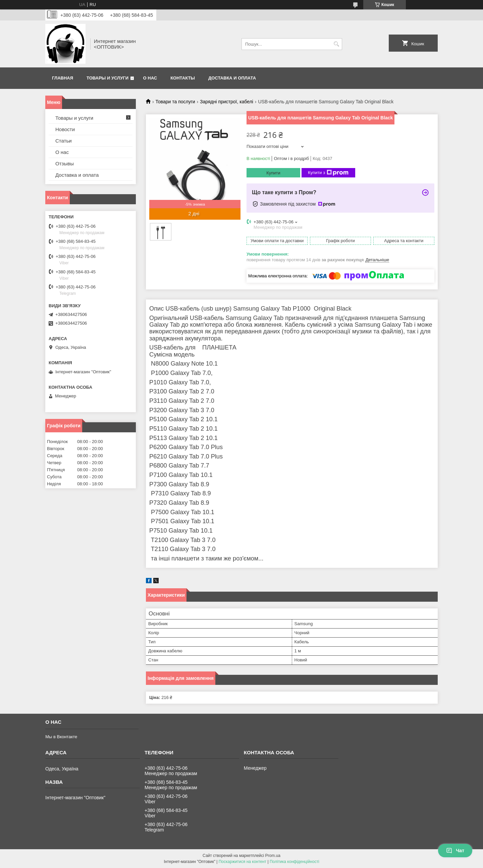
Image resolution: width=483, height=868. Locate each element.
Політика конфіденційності (294, 862)
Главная (63, 78)
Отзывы (65, 164)
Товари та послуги (175, 102)
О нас (150, 78)
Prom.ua (273, 856)
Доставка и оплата (232, 78)
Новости (65, 129)
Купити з (328, 173)
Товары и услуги (108, 78)
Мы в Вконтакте (61, 737)
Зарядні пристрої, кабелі (227, 102)
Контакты (183, 78)
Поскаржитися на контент (243, 862)
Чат (455, 851)
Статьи (64, 141)
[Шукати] (336, 44)
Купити (273, 173)
